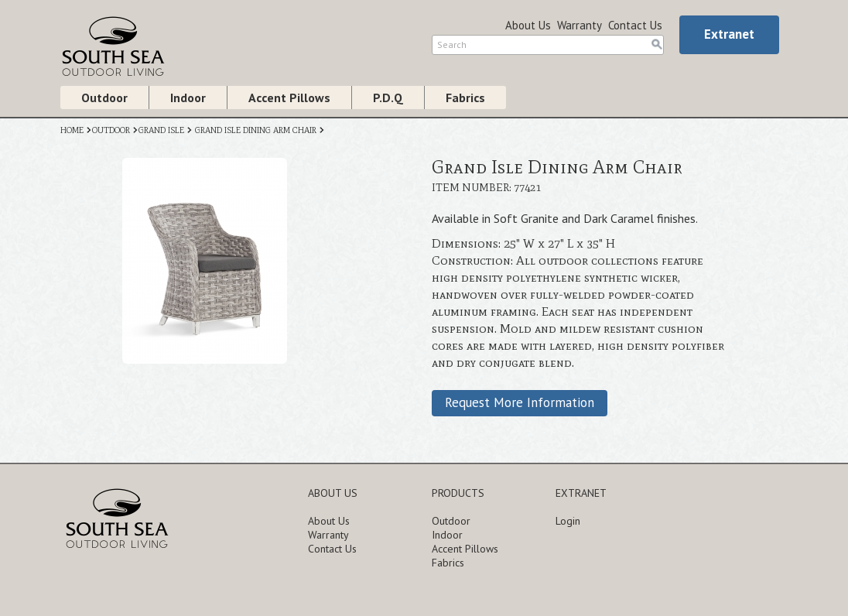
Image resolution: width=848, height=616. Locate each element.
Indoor (188, 98)
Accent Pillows (289, 98)
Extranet (729, 34)
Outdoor (104, 98)
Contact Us (635, 25)
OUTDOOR (111, 130)
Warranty (580, 25)
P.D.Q (388, 98)
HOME (72, 130)
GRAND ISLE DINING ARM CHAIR (256, 130)
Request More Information (520, 402)
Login (568, 521)
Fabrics (465, 98)
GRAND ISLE (161, 130)
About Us (528, 25)
